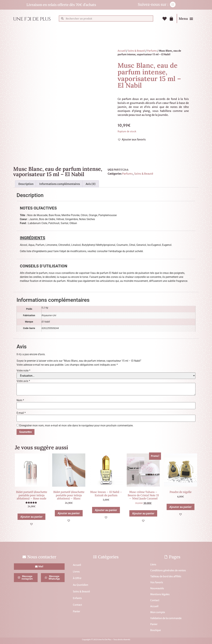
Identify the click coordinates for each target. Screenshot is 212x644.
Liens (153, 564)
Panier (77, 611)
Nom (20, 400)
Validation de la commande (166, 618)
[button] (191, 19)
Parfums (152, 51)
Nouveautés (157, 588)
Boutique (156, 630)
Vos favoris (157, 582)
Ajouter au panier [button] (31, 517)
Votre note (23, 371)
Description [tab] (26, 184)
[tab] (106, 208)
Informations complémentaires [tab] (60, 184)
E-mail (21, 413)
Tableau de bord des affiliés (166, 576)
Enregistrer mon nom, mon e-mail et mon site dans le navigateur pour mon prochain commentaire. (76, 426)
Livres (76, 572)
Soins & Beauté (136, 51)
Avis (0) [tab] (91, 184)
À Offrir (77, 578)
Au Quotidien (80, 585)
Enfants (77, 598)
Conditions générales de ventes (168, 570)
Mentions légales (160, 594)
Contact (77, 605)
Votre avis (23, 381)
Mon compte (158, 612)
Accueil (122, 51)
